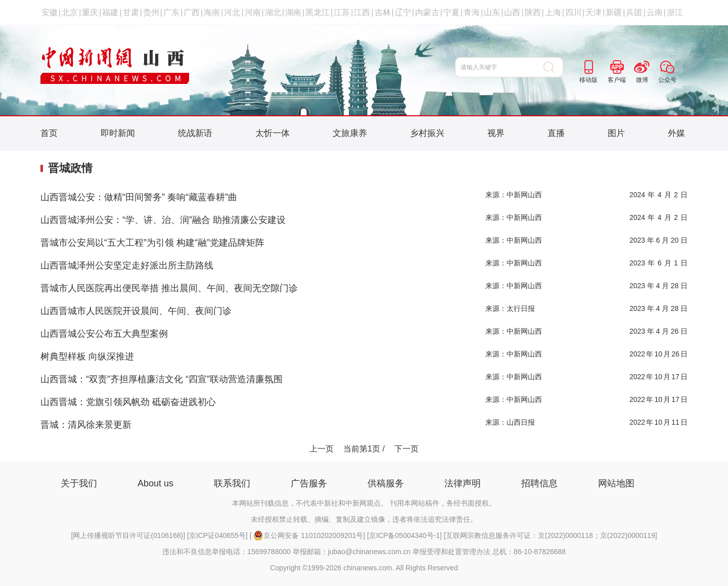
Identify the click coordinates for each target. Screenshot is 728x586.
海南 (212, 12)
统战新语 (195, 133)
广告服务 (309, 483)
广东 (171, 12)
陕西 (533, 12)
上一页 (322, 449)
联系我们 (232, 483)
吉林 (383, 12)
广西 (192, 12)
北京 (70, 12)
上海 (553, 12)
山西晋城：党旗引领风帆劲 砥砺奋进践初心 (128, 402)
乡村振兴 (427, 133)
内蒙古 (427, 12)
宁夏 (451, 12)
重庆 (90, 12)
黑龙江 (317, 12)
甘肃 (131, 12)
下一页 (406, 449)
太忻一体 (272, 133)
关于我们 (79, 483)
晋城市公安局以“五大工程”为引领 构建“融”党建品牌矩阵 (152, 243)
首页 (49, 133)
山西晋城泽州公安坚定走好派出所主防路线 (127, 265)
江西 (362, 12)
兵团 (634, 12)
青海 (472, 12)
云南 (655, 12)
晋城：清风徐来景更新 (86, 425)
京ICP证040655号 (217, 535)
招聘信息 (539, 483)
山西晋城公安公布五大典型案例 (104, 334)
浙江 (675, 12)
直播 (556, 133)
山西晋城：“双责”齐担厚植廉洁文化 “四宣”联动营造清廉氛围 (162, 379)
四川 (573, 12)
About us (155, 483)
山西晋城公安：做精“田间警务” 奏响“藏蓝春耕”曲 (139, 197)
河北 (232, 12)
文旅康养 (350, 133)
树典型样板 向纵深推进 (87, 356)
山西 (512, 12)
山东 (492, 12)
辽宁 (403, 12)
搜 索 (553, 67)
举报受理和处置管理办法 (451, 552)
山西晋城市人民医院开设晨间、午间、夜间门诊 (136, 311)
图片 (616, 133)
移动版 (588, 80)
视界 (496, 133)
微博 (642, 80)
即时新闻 (118, 133)
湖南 (293, 12)
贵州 (151, 12)
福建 (110, 12)
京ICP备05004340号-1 (404, 535)
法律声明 (463, 483)
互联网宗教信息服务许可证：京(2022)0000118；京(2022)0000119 (551, 535)
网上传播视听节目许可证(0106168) (128, 535)
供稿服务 (386, 483)
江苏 (342, 12)
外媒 (676, 133)
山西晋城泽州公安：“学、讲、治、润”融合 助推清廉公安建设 (163, 220)
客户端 (617, 80)
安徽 (50, 12)
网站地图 (616, 483)
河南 (253, 12)
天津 (594, 12)
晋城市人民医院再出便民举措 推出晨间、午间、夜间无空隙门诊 (169, 288)
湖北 (273, 12)
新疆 (614, 12)
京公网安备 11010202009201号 (308, 535)
